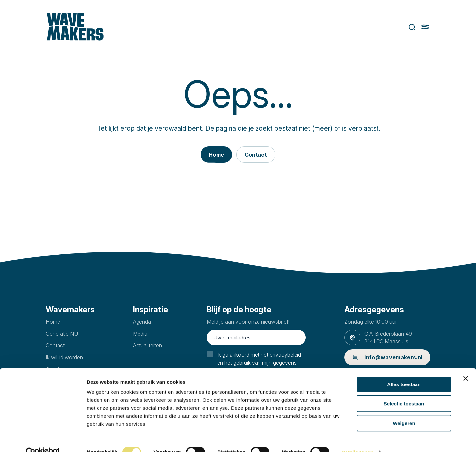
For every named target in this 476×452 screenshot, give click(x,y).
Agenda (142, 322)
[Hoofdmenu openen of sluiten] (427, 27)
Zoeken (413, 27)
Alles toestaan (404, 371)
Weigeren (404, 410)
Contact (55, 345)
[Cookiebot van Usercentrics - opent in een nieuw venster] (43, 439)
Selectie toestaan (404, 391)
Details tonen (357, 439)
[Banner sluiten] (466, 365)
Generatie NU (62, 334)
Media (140, 334)
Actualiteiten (147, 345)
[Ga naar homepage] (74, 27)
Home (53, 322)
